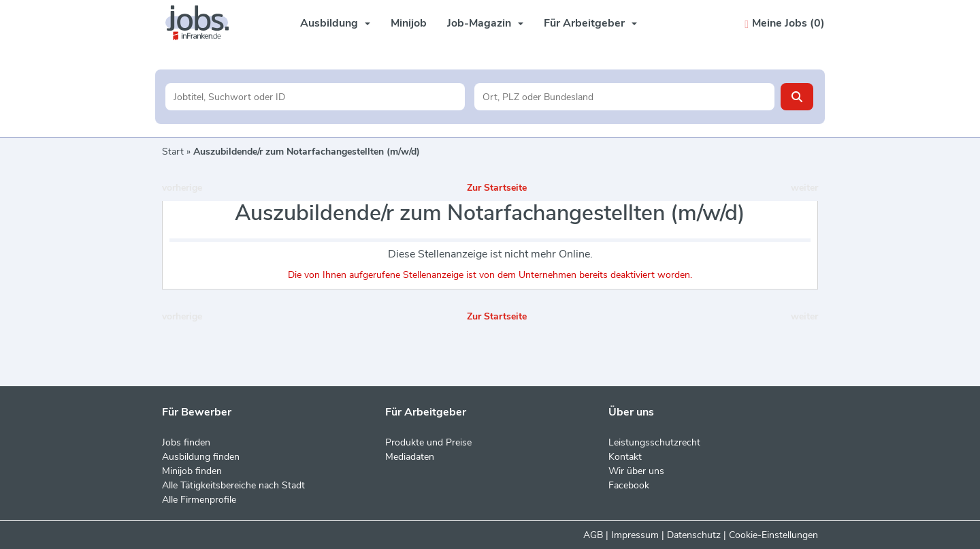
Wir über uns (636, 471)
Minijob (409, 23)
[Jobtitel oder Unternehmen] (315, 97)
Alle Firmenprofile (199, 500)
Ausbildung (335, 23)
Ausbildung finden (201, 457)
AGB (593, 535)
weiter (804, 188)
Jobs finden (186, 442)
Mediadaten (410, 457)
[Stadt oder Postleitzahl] (624, 97)
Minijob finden (192, 471)
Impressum (635, 535)
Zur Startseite (497, 188)
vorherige (182, 188)
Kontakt (625, 457)
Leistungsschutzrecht (654, 442)
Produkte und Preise (428, 442)
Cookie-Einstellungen (773, 535)
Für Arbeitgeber (590, 23)
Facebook (629, 485)
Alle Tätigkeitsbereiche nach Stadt (233, 485)
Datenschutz (694, 535)
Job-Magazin (485, 23)
